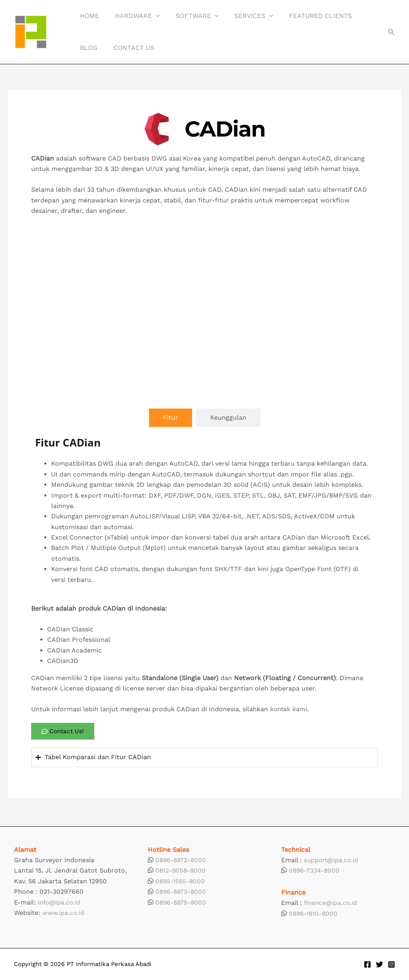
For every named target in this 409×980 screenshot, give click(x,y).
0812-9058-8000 (181, 870)
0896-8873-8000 (182, 892)
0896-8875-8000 (182, 902)
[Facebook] (367, 964)
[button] (151, 16)
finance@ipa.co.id (331, 903)
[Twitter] (379, 964)
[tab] (171, 418)
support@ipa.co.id (332, 860)
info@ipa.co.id (60, 902)
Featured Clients (306, 16)
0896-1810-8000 (314, 914)
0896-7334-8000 (315, 870)
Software (189, 16)
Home (88, 16)
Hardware (133, 16)
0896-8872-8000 (182, 860)
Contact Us (129, 48)
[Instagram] (391, 964)
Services (243, 16)
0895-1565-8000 (181, 881)
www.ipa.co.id (64, 913)
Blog (87, 48)
